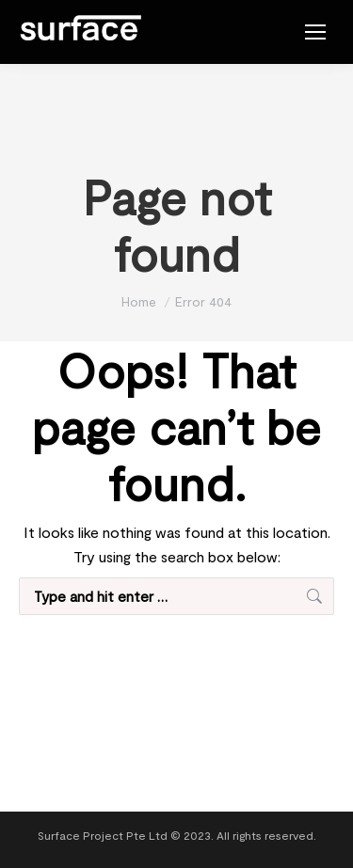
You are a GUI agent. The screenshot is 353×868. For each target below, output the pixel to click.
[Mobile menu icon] (315, 32)
